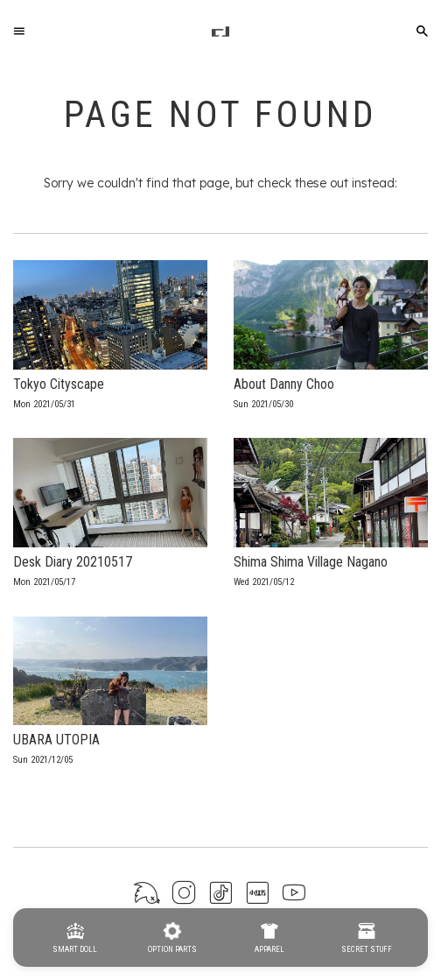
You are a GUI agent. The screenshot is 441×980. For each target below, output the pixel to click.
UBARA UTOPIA (56, 740)
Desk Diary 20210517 (73, 562)
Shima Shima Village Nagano (311, 562)
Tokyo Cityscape (59, 384)
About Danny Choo (284, 384)
